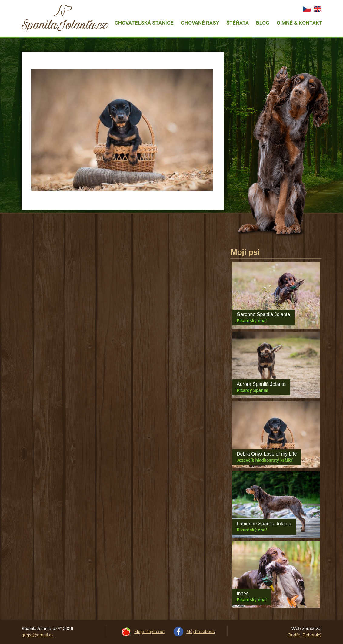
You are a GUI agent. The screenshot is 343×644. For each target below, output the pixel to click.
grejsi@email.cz (38, 635)
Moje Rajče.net (149, 631)
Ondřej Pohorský (305, 635)
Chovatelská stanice (144, 23)
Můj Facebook (201, 631)
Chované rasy (200, 23)
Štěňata (238, 23)
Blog (263, 23)
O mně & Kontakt (300, 23)
